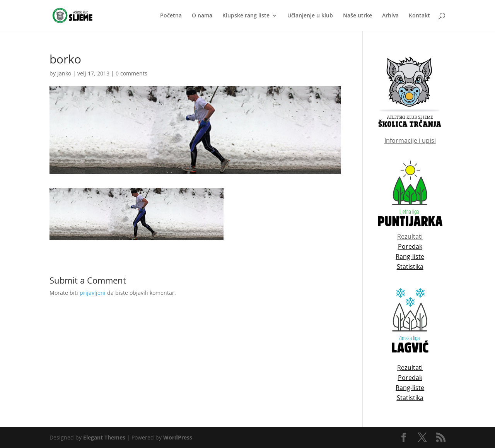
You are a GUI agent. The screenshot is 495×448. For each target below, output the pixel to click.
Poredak (410, 378)
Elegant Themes (104, 437)
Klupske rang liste (246, 16)
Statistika (410, 398)
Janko (64, 73)
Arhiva (390, 16)
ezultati (412, 368)
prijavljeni (93, 293)
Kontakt (419, 16)
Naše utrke (358, 16)
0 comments (131, 73)
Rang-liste (410, 388)
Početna (171, 16)
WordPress (178, 437)
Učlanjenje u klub (310, 16)
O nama (202, 16)
